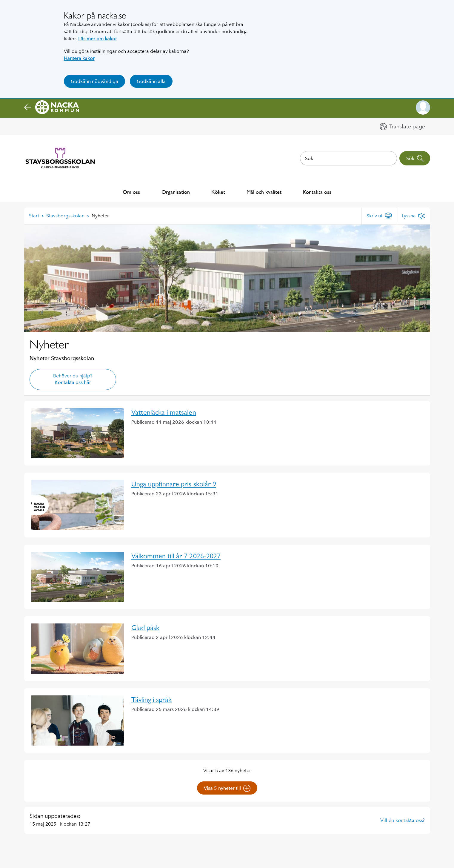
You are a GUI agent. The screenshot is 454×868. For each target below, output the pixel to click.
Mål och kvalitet (264, 192)
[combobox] (348, 158)
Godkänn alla (151, 81)
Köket (218, 192)
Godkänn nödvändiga (94, 81)
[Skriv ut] (379, 216)
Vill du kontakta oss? (403, 820)
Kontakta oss (317, 192)
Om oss (131, 192)
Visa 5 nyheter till (227, 788)
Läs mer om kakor (98, 39)
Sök (415, 158)
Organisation (176, 192)
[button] (423, 107)
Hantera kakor (79, 58)
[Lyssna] (414, 216)
